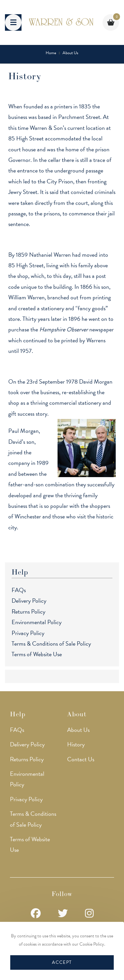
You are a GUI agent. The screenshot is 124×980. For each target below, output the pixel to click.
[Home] (51, 53)
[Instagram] (89, 914)
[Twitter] (63, 914)
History (76, 744)
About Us (78, 730)
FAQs (19, 590)
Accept (62, 962)
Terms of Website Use (37, 654)
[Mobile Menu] (13, 22)
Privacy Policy (28, 633)
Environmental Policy (37, 622)
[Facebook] (36, 914)
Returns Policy (28, 611)
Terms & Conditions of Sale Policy (51, 643)
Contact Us (81, 759)
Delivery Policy (29, 601)
